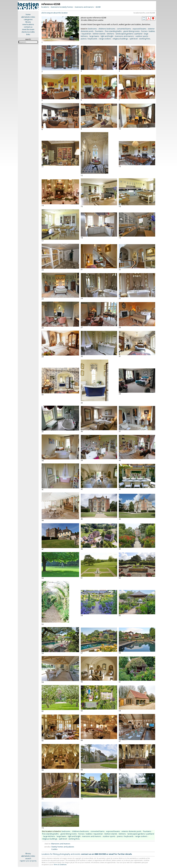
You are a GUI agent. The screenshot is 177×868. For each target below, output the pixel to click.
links (28, 34)
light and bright (107, 36)
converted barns (124, 29)
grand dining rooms (132, 31)
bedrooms (92, 29)
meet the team (28, 29)
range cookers (105, 39)
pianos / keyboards (89, 39)
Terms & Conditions (60, 864)
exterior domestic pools (131, 831)
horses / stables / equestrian (91, 834)
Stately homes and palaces (63, 847)
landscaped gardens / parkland (129, 34)
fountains (99, 31)
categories (28, 19)
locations (45, 7)
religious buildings (120, 39)
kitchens (111, 34)
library (28, 22)
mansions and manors (84, 7)
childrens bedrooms (107, 29)
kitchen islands (99, 34)
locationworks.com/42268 (144, 13)
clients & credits (28, 32)
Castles (54, 849)
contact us (28, 27)
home (28, 14)
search (28, 858)
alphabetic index (28, 17)
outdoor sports (142, 36)
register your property (28, 861)
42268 (98, 7)
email (111, 854)
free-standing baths (113, 31)
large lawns (94, 36)
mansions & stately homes (62, 7)
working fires (145, 39)
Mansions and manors (61, 844)
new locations (28, 24)
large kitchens (49, 836)
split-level (134, 39)
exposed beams (139, 29)
